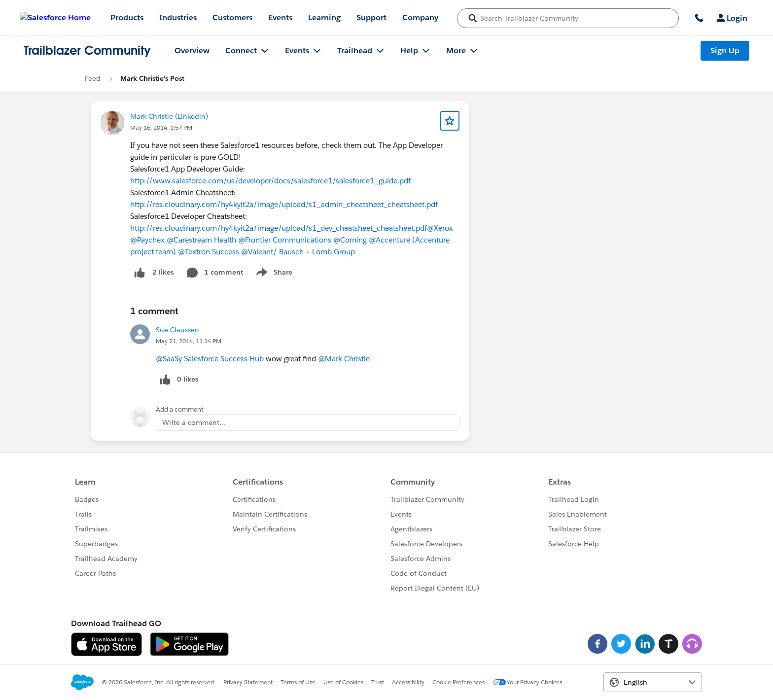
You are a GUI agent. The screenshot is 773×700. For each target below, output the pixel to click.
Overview (192, 51)
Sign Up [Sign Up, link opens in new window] (725, 51)
